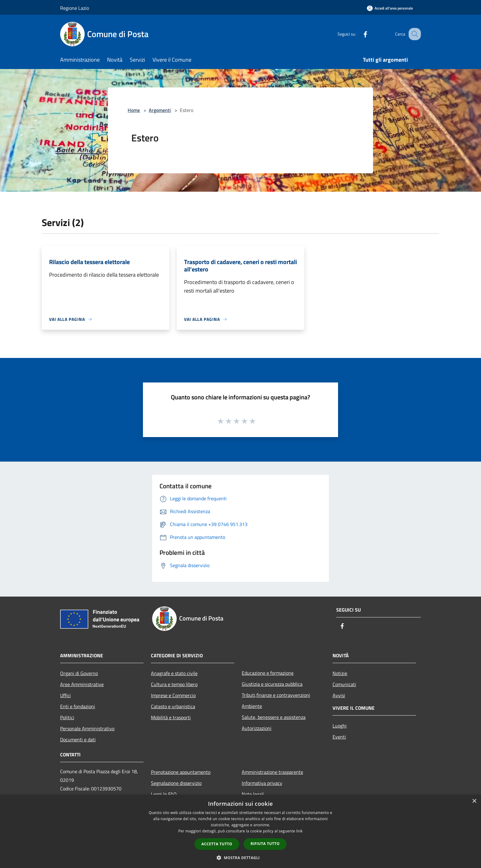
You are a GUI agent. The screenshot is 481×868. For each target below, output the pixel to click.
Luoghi (340, 726)
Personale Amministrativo (87, 728)
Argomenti (160, 110)
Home (134, 110)
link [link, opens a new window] (300, 831)
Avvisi (339, 695)
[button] (240, 858)
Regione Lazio (75, 8)
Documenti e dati (78, 739)
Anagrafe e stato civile (174, 673)
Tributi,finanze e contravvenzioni (276, 695)
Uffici (65, 695)
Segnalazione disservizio (176, 783)
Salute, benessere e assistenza (274, 717)
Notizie (340, 673)
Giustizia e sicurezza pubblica (272, 684)
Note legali (253, 794)
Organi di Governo (79, 673)
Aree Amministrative (82, 684)
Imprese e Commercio (173, 695)
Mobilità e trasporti (171, 717)
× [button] (474, 801)
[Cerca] (414, 34)
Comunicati (344, 684)
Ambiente (252, 706)
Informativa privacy (262, 783)
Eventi (339, 737)
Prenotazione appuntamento (181, 772)
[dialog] (240, 831)
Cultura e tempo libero (174, 684)
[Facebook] (359, 34)
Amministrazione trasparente (272, 772)
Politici (67, 717)
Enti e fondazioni (78, 706)
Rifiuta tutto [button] (265, 844)
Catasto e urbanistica (173, 706)
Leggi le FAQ (164, 794)
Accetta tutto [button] (217, 844)
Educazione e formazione (268, 673)
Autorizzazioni (257, 728)
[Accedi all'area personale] (390, 8)
